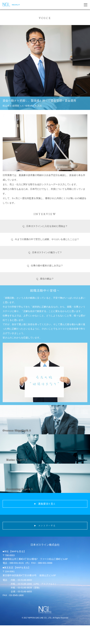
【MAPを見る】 (17, 551)
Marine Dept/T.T (17, 460)
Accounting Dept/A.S (20, 489)
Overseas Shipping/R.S (17, 430)
